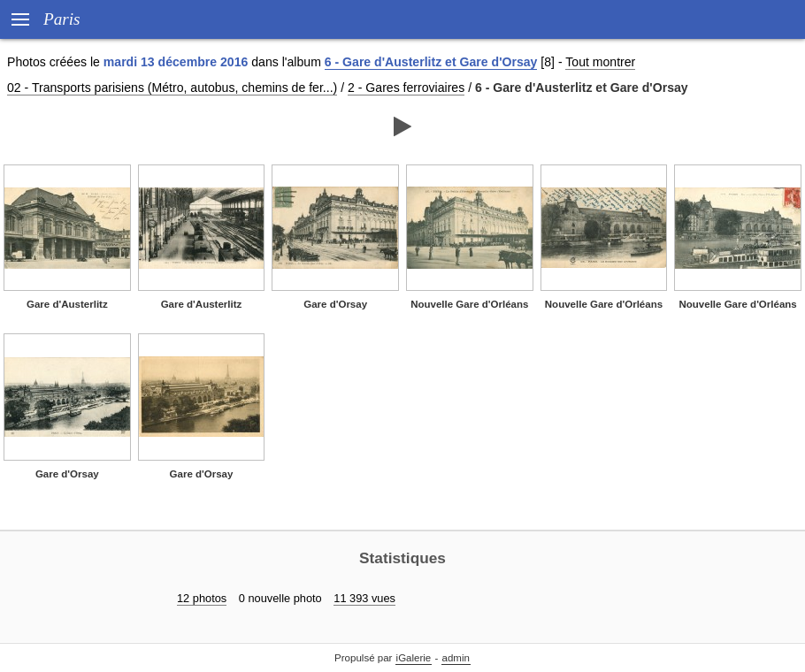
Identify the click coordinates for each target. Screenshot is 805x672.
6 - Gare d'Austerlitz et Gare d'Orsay (431, 62)
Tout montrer (600, 62)
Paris (62, 19)
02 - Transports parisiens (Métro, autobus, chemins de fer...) (172, 88)
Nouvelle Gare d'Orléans (469, 304)
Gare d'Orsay (335, 304)
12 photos (202, 598)
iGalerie (414, 658)
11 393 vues (364, 598)
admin (456, 658)
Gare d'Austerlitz (67, 304)
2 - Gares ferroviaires (406, 88)
